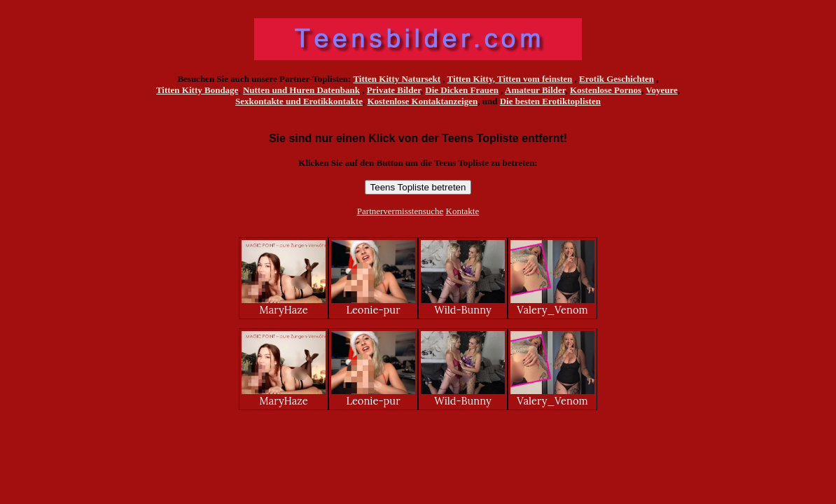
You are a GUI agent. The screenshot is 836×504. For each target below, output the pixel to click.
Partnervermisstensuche (400, 211)
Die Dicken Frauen (462, 90)
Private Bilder (394, 90)
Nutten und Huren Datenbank (301, 90)
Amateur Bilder (535, 90)
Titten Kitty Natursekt (397, 79)
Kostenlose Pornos (606, 90)
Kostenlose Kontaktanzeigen (422, 101)
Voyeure (662, 90)
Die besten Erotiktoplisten (550, 101)
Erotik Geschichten (616, 79)
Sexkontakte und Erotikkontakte (299, 101)
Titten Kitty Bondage (197, 90)
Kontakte (463, 211)
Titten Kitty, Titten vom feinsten (510, 79)
